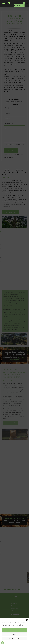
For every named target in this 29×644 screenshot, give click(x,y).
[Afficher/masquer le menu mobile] (27, 3)
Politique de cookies (7, 642)
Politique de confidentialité (19, 642)
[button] (27, 620)
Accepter (14, 630)
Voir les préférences (14, 638)
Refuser (14, 634)
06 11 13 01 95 (19, 5)
